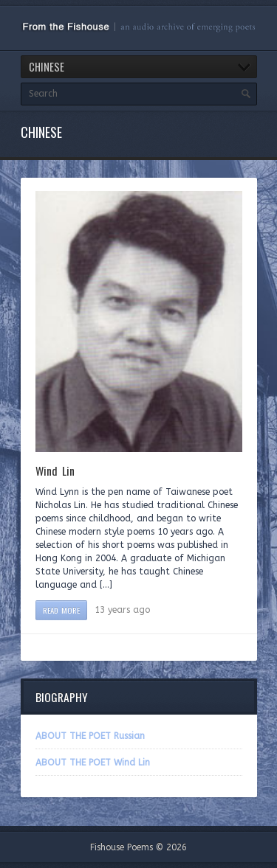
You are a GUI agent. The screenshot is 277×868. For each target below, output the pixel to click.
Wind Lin (55, 471)
